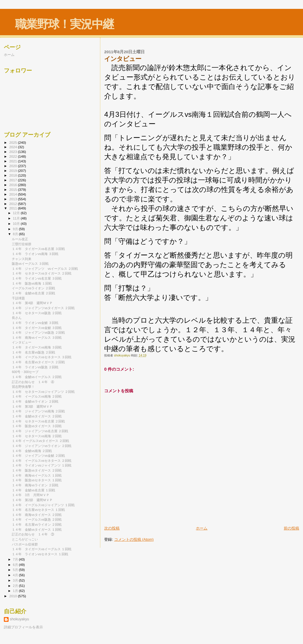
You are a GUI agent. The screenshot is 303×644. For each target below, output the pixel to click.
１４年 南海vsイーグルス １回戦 (37, 475)
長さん (17, 318)
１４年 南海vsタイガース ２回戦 (37, 515)
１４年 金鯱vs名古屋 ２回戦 (33, 293)
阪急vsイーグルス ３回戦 (30, 264)
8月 (16, 234)
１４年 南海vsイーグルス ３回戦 (37, 338)
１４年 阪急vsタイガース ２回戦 (37, 470)
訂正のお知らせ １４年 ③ (33, 534)
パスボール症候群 (25, 544)
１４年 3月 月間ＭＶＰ (31, 495)
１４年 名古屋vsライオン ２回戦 (37, 524)
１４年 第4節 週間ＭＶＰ (32, 303)
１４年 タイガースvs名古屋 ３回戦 (38, 249)
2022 (13, 156)
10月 (17, 224)
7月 (16, 559)
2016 (13, 185)
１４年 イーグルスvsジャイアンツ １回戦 (43, 505)
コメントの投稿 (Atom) (134, 539)
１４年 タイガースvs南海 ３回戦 (37, 347)
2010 (13, 596)
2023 (13, 152)
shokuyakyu (19, 619)
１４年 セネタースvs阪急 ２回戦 (37, 313)
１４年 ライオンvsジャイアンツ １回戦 (42, 465)
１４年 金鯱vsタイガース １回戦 (37, 530)
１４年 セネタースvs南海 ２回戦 (37, 436)
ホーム (202, 528)
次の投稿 (112, 528)
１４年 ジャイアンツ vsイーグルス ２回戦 (45, 269)
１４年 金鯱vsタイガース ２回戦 (37, 416)
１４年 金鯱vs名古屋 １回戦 (33, 490)
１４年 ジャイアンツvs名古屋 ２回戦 (40, 431)
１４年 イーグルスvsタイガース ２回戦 (40, 441)
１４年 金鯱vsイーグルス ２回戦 (37, 377)
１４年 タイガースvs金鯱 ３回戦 (37, 328)
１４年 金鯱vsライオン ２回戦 (35, 401)
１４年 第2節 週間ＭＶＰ (32, 500)
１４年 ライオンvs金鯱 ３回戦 (35, 323)
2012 (13, 204)
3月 (16, 580)
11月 (17, 218)
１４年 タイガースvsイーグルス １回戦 (42, 549)
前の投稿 (291, 528)
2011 (13, 208)
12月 (17, 213)
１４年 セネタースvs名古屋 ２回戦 (38, 421)
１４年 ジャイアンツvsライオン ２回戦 (42, 446)
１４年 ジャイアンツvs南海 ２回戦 (38, 411)
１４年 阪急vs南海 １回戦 (32, 283)
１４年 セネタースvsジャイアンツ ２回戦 (43, 392)
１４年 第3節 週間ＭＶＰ (32, 406)
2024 (13, 147)
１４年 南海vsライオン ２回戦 (35, 485)
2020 (13, 166)
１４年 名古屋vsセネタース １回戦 (38, 510)
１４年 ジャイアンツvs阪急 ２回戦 (38, 333)
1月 (16, 591)
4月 (16, 575)
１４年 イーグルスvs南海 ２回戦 (37, 396)
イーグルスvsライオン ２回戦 (33, 288)
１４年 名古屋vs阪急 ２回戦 (33, 352)
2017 (13, 180)
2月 (16, 586)
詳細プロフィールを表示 (23, 627)
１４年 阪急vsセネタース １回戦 (37, 480)
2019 (13, 171)
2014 (13, 194)
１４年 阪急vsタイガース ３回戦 (37, 426)
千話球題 (18, 298)
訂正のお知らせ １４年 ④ (33, 382)
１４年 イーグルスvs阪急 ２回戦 (37, 519)
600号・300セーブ (25, 372)
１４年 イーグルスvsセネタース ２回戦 (42, 461)
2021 (13, 161)
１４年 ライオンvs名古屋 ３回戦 (37, 278)
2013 (13, 199)
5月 (16, 570)
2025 (13, 142)
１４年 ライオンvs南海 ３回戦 (35, 254)
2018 (13, 175)
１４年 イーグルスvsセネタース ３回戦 (42, 357)
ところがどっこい (25, 539)
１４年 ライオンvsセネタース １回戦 (40, 554)
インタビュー (22, 342)
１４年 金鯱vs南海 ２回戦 (32, 451)
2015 (13, 189)
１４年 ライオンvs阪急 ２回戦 (35, 367)
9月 (16, 229)
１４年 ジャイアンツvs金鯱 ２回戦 (38, 456)
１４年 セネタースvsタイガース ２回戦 (42, 273)
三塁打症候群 (22, 244)
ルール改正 (20, 239)
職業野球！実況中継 (64, 24)
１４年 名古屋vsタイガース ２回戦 (38, 362)
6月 (16, 565)
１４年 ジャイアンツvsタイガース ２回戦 (43, 308)
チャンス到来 (22, 259)
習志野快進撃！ (23, 387)
